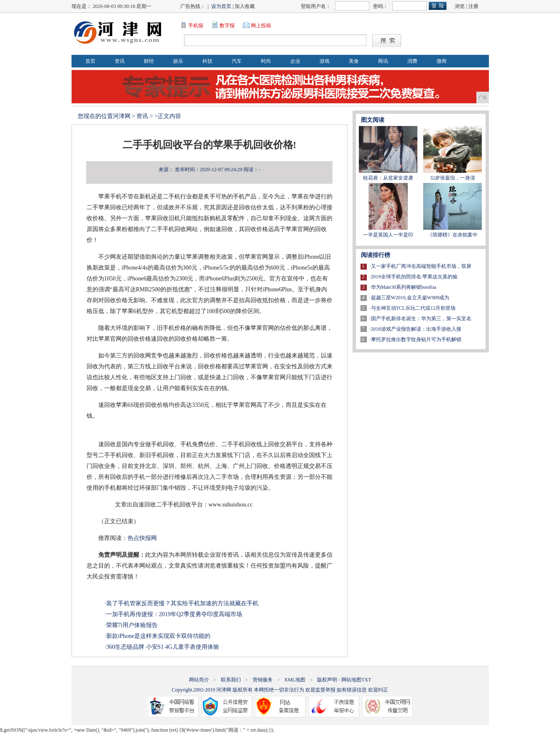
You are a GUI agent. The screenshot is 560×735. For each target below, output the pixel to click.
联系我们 (231, 680)
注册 (473, 6)
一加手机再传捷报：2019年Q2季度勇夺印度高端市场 (174, 614)
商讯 (383, 61)
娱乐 (178, 61)
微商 (442, 61)
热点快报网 (142, 538)
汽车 (237, 61)
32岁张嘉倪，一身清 (453, 178)
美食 (354, 61)
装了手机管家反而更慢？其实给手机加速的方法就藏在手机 (182, 603)
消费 (412, 61)
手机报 (196, 26)
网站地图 (351, 680)
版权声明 (327, 680)
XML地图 (295, 680)
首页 (90, 61)
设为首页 (221, 6)
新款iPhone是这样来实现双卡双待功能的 (158, 636)
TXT (366, 680)
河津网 (122, 116)
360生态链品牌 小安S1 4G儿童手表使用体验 (163, 647)
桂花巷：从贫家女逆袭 (388, 178)
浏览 (460, 6)
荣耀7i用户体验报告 (132, 625)
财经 (149, 61)
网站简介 (199, 680)
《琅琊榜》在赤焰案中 (453, 235)
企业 (295, 61)
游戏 (325, 61)
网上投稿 (261, 26)
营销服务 (263, 680)
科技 (207, 61)
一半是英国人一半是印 (388, 235)
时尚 (266, 61)
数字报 (227, 26)
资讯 (120, 61)
